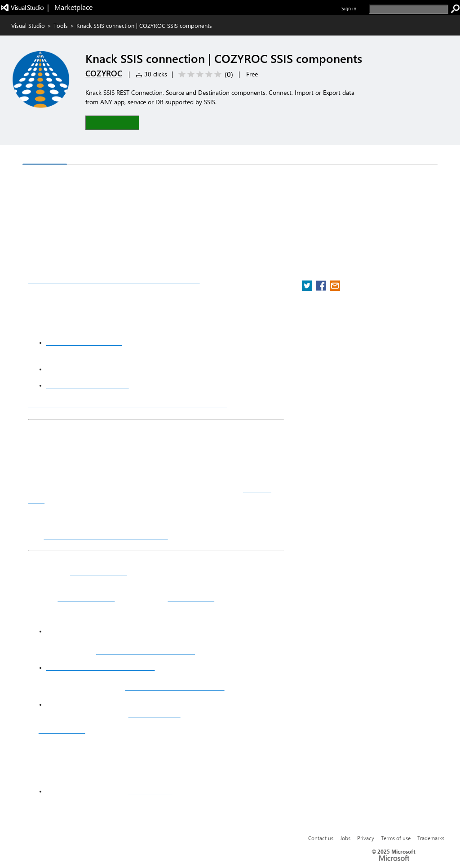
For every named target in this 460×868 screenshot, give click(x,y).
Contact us (321, 838)
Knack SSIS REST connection (80, 186)
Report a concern (362, 267)
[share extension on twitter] (308, 288)
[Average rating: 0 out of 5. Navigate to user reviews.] (204, 74)
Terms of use (396, 838)
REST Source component (81, 369)
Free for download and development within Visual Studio (128, 405)
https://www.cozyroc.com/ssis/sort (175, 688)
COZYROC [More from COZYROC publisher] (104, 73)
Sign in (349, 8)
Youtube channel (191, 598)
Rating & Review (133, 156)
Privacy (366, 838)
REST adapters (131, 582)
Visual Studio (28, 25)
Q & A (83, 156)
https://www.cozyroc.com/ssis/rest (146, 651)
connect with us (150, 791)
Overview (45, 155)
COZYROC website (155, 714)
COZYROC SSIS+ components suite (106, 536)
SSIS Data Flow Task (86, 598)
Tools (61, 25)
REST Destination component (88, 385)
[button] (112, 122)
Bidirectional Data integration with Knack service (114, 280)
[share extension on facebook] (322, 288)
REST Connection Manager (84, 343)
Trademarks (431, 838)
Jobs (345, 838)
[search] (409, 9)
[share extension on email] (335, 288)
